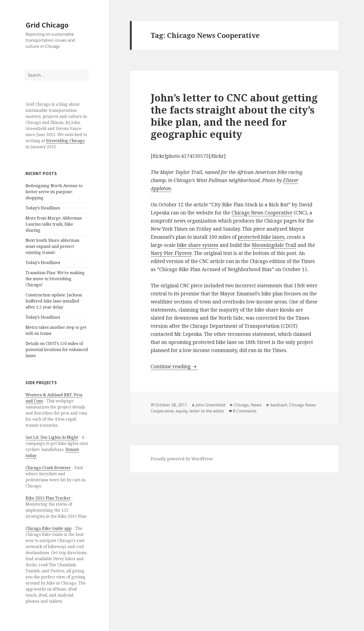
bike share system (198, 245)
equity (181, 411)
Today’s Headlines (43, 208)
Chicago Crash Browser (48, 468)
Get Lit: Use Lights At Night (52, 437)
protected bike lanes (261, 237)
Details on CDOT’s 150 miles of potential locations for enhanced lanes (57, 350)
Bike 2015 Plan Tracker (48, 498)
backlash (279, 405)
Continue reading (174, 366)
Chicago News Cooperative (262, 213)
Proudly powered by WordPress (182, 459)
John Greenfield (210, 405)
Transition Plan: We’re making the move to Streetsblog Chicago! (55, 279)
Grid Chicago (47, 25)
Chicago (241, 405)
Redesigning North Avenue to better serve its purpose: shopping (54, 192)
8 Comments (245, 411)
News (256, 405)
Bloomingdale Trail (274, 245)
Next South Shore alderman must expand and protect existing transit (52, 246)
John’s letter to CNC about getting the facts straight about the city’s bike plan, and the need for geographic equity (234, 116)
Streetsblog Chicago (65, 141)
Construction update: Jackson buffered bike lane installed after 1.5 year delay (54, 301)
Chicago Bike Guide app (49, 528)
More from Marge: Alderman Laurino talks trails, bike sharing (54, 224)
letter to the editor (207, 411)
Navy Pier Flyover (171, 253)
